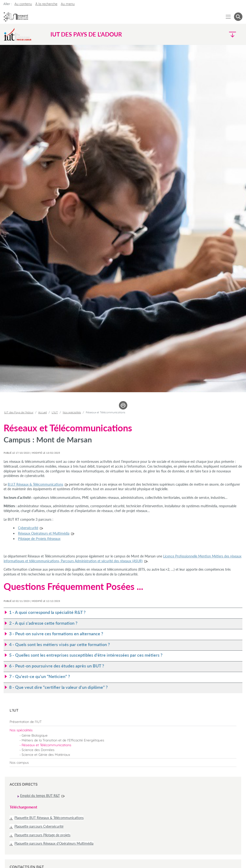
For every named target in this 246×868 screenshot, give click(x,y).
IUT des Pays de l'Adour (19, 412)
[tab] (123, 613)
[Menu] (228, 17)
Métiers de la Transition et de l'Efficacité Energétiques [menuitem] (63, 740)
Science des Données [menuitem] (38, 750)
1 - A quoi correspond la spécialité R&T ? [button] (47, 612)
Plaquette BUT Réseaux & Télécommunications (49, 818)
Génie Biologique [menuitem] (35, 735)
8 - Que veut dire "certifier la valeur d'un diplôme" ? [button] (58, 687)
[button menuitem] (238, 17)
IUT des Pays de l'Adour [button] (86, 34)
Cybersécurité (28, 528)
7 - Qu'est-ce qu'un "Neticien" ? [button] (40, 676)
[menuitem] (123, 722)
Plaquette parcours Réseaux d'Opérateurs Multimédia (54, 843)
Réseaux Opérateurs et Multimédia (44, 533)
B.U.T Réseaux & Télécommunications (35, 484)
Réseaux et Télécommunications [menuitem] (46, 745)
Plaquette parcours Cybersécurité (39, 826)
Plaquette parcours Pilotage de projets (42, 835)
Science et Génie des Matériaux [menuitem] (46, 755)
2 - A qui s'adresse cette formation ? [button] (43, 623)
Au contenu (23, 4)
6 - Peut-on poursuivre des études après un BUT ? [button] (57, 666)
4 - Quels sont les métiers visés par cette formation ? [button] (59, 645)
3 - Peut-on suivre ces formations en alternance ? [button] (56, 634)
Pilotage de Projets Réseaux (39, 539)
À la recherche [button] (46, 4)
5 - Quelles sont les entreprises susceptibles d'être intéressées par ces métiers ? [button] (86, 655)
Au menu (68, 4)
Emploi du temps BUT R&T (40, 796)
